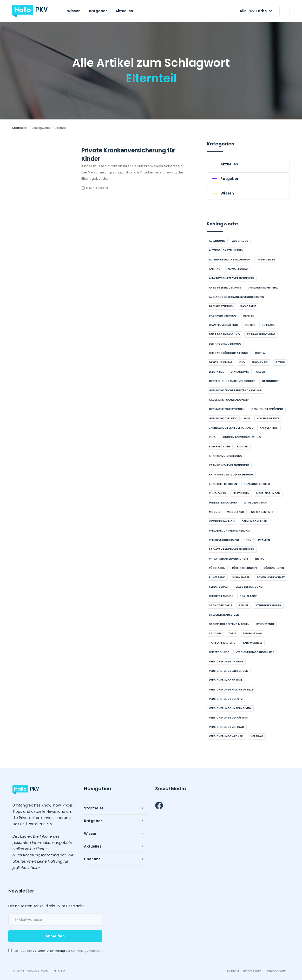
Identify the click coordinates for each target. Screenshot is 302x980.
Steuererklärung (268, 605)
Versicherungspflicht (226, 680)
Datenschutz (276, 971)
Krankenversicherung (226, 456)
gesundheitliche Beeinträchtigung (235, 390)
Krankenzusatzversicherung (231, 475)
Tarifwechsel (252, 643)
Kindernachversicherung (242, 437)
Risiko (260, 559)
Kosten (243, 447)
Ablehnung (217, 241)
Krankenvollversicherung (229, 465)
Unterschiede (219, 652)
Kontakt (233, 971)
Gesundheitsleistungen (227, 409)
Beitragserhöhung (261, 334)
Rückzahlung (274, 568)
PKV (249, 540)
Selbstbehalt (219, 587)
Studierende (265, 624)
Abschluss (240, 241)
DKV (242, 362)
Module (215, 512)
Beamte (248, 316)
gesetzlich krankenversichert (232, 381)
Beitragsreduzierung (225, 344)
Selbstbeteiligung (249, 587)
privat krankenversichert (229, 559)
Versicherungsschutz (226, 699)
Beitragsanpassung (224, 334)
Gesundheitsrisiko (223, 418)
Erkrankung (240, 372)
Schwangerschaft (271, 577)
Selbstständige (221, 596)
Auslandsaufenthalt (264, 288)
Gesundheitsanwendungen (229, 400)
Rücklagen (217, 568)
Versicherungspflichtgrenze (231, 690)
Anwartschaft (239, 269)
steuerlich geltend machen (229, 624)
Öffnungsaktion (222, 521)
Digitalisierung (221, 362)
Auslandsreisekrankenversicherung (237, 297)
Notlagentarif (262, 512)
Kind (212, 437)
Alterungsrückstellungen (229, 260)
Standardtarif (220, 605)
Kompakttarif (220, 447)
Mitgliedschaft (256, 503)
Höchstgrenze (268, 418)
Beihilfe (250, 325)
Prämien (264, 540)
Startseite (19, 128)
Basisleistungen (221, 306)
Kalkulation (269, 428)
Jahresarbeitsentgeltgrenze (231, 428)
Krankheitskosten (223, 484)
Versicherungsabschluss (255, 652)
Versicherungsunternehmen (230, 708)
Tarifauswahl (253, 633)
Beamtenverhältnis (223, 325)
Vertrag (257, 736)
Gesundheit (270, 381)
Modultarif (236, 512)
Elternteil (216, 372)
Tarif (232, 633)
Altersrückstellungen (226, 250)
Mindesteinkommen (223, 503)
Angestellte (266, 260)
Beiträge (268, 325)
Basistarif (248, 306)
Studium (215, 633)
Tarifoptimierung (222, 643)
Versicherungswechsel (226, 736)
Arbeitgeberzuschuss (225, 288)
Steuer (244, 605)
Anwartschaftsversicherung (232, 278)
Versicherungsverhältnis (228, 718)
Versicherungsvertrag (227, 727)
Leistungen (241, 493)
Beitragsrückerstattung (229, 353)
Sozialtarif (248, 596)
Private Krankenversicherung (232, 549)
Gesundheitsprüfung (267, 409)
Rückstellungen (244, 568)
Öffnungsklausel (255, 521)
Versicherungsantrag (226, 662)
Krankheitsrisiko (257, 484)
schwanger (241, 577)
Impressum (252, 971)
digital (261, 353)
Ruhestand (217, 577)
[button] (257, 11)
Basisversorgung (223, 316)
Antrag (215, 269)
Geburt (261, 372)
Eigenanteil (260, 362)
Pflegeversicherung (224, 540)
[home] (30, 11)
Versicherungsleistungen (229, 671)
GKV (247, 418)
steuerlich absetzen (224, 615)
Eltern (280, 362)
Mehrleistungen (268, 493)
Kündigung (218, 493)
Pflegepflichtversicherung (229, 531)
